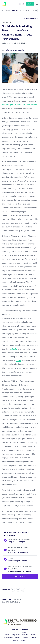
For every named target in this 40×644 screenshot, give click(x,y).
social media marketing (11, 602)
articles (16, 599)
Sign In (22, 4)
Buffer (18, 360)
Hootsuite (13, 349)
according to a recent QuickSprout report (20, 105)
